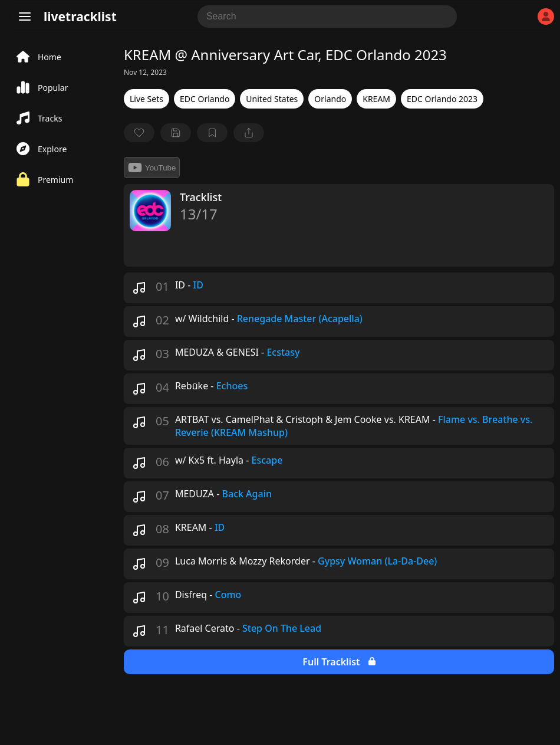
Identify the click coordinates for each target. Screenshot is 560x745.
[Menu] (25, 17)
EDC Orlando (205, 99)
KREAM (376, 99)
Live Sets (146, 99)
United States (272, 99)
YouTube (152, 168)
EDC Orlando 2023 (442, 99)
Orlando (330, 99)
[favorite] (139, 133)
